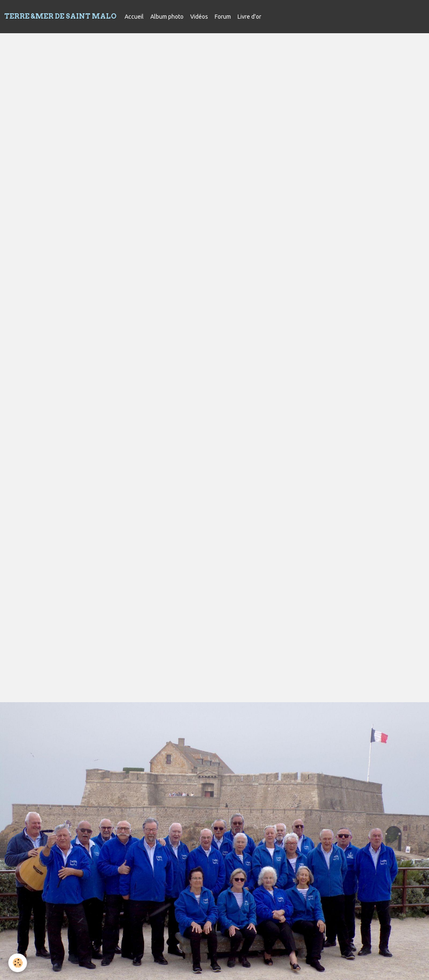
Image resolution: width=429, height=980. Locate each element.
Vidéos (199, 17)
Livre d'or (249, 17)
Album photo (167, 17)
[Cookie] (18, 963)
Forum (223, 17)
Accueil (134, 17)
